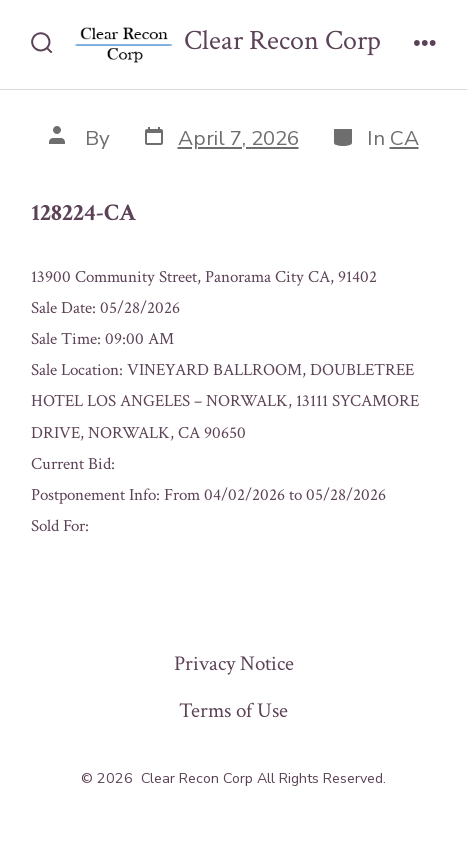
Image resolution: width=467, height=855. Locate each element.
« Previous (61, 570)
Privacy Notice (234, 663)
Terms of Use (233, 710)
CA (404, 138)
